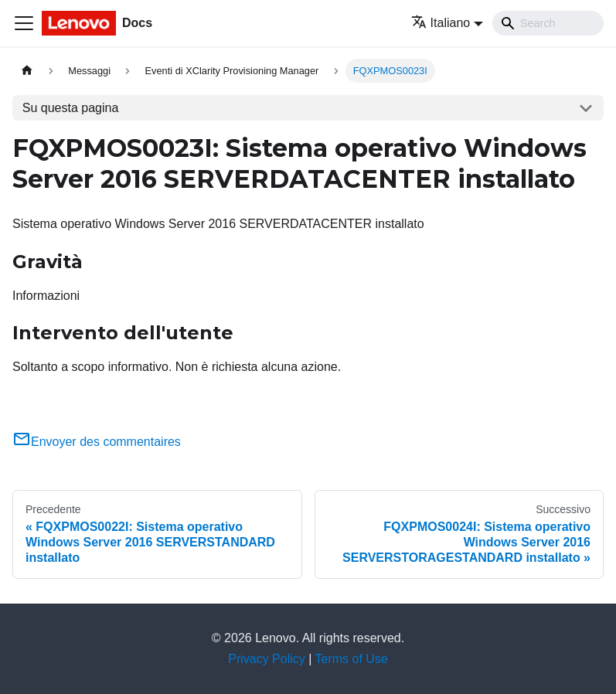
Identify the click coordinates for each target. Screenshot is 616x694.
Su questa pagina (71, 108)
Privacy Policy (267, 659)
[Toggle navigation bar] (24, 23)
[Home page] (27, 71)
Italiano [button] (441, 23)
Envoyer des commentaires (97, 442)
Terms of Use (352, 659)
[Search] (548, 23)
